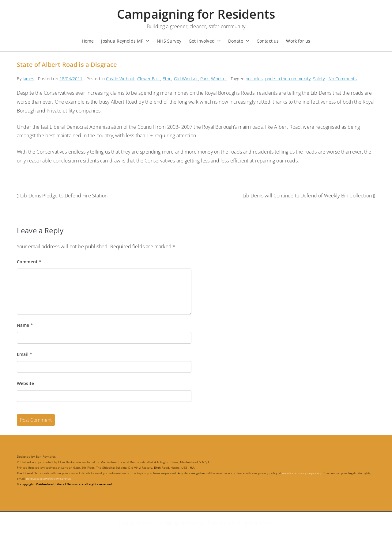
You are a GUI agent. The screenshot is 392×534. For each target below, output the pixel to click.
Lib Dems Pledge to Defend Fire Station (64, 196)
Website (25, 383)
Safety (319, 79)
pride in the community (288, 79)
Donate (239, 41)
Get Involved (205, 41)
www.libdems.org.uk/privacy (302, 473)
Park (205, 79)
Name (25, 325)
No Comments (343, 79)
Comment (29, 262)
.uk (48, 479)
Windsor (219, 79)
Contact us (268, 41)
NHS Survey (169, 41)
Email (24, 354)
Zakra (237, 523)
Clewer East (149, 79)
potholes (254, 79)
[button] (146, 41)
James (28, 79)
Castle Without (120, 79)
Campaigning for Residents (196, 14)
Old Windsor (186, 79)
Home (88, 41)
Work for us (298, 41)
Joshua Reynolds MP (125, 41)
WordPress (263, 523)
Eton (167, 79)
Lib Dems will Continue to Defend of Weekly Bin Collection (307, 196)
